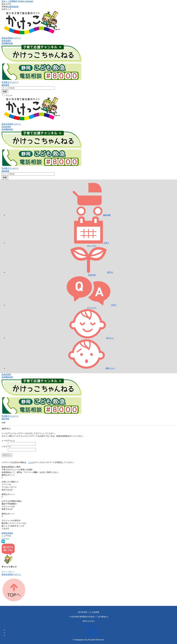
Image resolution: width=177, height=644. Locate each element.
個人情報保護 (92, 630)
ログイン (17, 38)
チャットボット (8, 572)
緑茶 (17, 7)
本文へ (4, 1)
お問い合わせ (89, 625)
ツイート (5, 538)
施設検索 (5, 85)
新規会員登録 (7, 38)
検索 (5, 91)
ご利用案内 (12, 1)
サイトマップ (92, 635)
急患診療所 (6, 41)
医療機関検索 (7, 43)
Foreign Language (25, 1)
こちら (31, 462)
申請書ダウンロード (10, 82)
